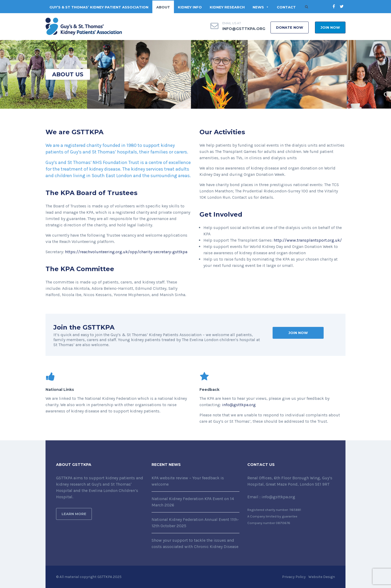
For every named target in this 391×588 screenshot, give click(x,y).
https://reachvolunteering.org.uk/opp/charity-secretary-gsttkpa (126, 252)
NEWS (261, 7)
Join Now (330, 27)
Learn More (74, 514)
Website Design (322, 577)
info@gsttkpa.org (244, 29)
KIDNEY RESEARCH (227, 7)
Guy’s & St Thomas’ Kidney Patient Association (99, 7)
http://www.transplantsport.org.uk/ (308, 240)
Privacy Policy (294, 577)
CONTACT (286, 7)
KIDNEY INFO (190, 7)
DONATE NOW (290, 27)
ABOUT (163, 7)
